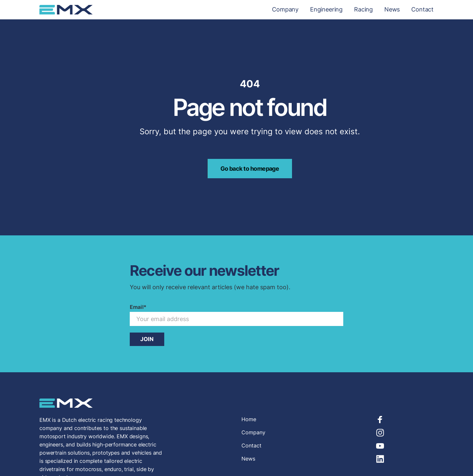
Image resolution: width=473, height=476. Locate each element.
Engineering (326, 10)
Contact (422, 10)
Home (249, 419)
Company (285, 10)
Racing (363, 10)
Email (138, 307)
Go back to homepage (250, 169)
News (392, 10)
